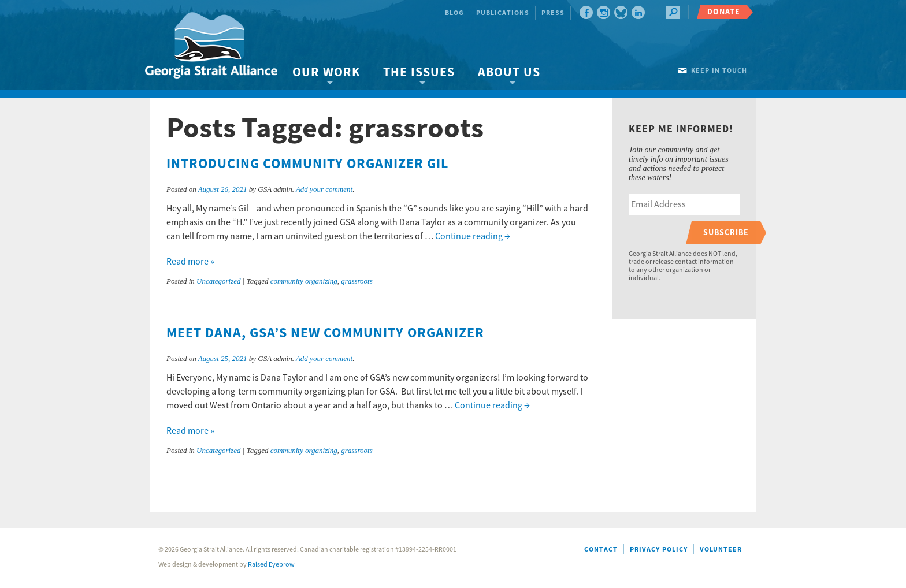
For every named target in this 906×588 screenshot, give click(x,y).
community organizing (304, 281)
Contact (601, 550)
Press (553, 13)
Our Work (326, 72)
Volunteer (721, 550)
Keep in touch (719, 71)
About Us (509, 72)
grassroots (357, 281)
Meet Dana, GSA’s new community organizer (325, 333)
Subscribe (726, 232)
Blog (454, 13)
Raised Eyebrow (271, 565)
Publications (503, 13)
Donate (724, 12)
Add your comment (324, 189)
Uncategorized (219, 281)
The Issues (419, 72)
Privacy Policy (659, 550)
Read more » (190, 262)
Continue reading (473, 236)
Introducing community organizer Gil (307, 164)
